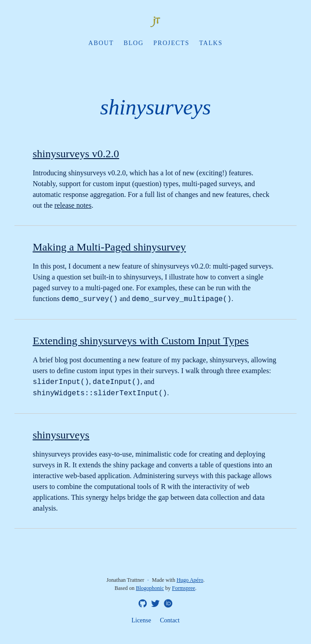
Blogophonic (150, 588)
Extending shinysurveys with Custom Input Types (141, 341)
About (101, 43)
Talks (211, 43)
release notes (73, 205)
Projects (172, 43)
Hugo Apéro (190, 580)
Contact (170, 620)
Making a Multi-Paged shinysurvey (109, 247)
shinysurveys (61, 435)
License (141, 620)
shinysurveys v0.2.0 (76, 154)
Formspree (183, 588)
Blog (134, 43)
